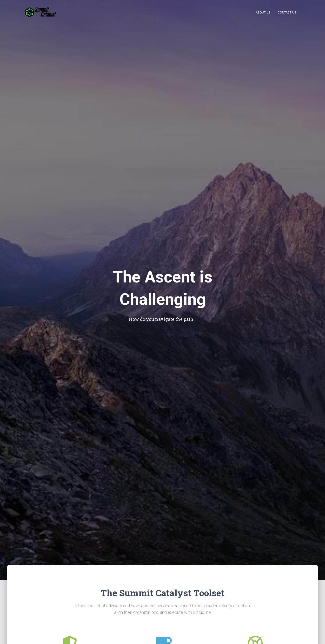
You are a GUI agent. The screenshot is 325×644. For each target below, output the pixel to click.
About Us (263, 13)
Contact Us (287, 13)
